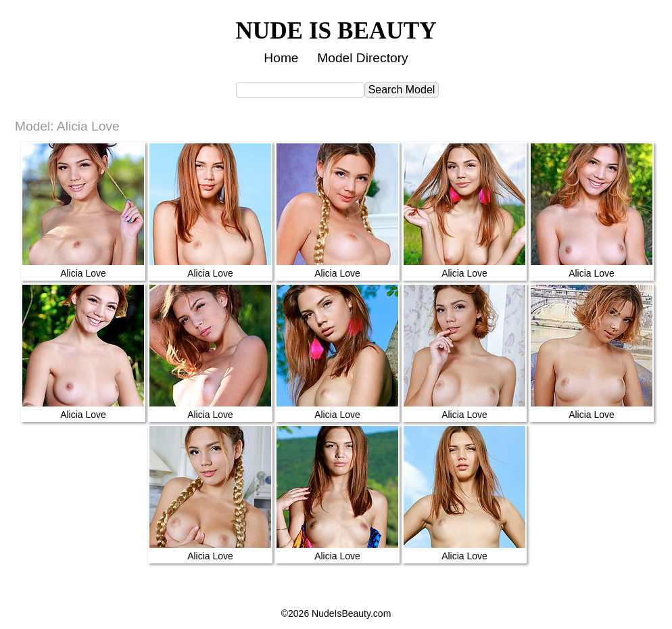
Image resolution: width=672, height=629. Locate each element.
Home (281, 58)
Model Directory (362, 58)
